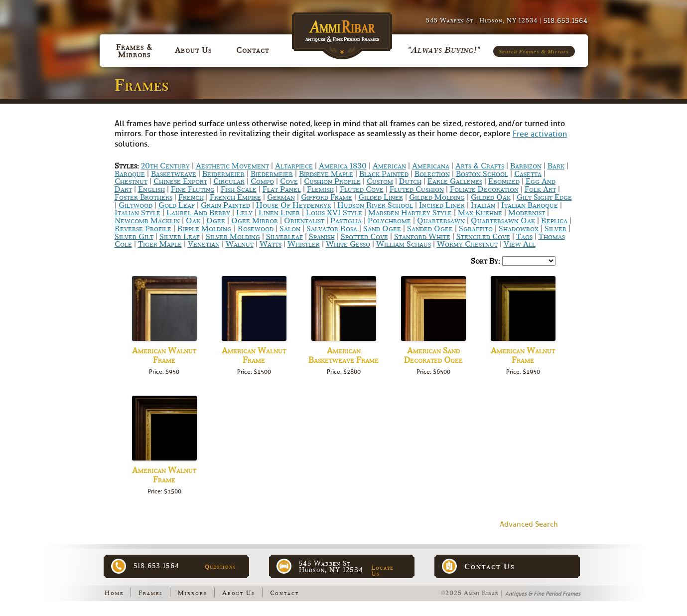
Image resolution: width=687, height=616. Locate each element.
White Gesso (348, 244)
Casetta (528, 173)
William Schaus (404, 244)
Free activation (540, 134)
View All (520, 244)
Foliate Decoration (484, 189)
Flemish (320, 189)
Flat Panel (282, 189)
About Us (239, 593)
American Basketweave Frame (343, 355)
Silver (555, 229)
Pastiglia (346, 221)
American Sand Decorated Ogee (433, 355)
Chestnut (131, 181)
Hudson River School (375, 205)
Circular (229, 181)
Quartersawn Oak (503, 221)
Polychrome (389, 221)
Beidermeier (223, 173)
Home (114, 593)
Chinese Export (180, 181)
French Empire (235, 197)
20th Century (165, 166)
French (191, 197)
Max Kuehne (480, 213)
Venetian (204, 244)
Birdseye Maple (326, 173)
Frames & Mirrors (134, 51)
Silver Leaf (180, 236)
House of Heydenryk (294, 205)
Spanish (322, 236)
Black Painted (384, 173)
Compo (262, 181)
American (389, 166)
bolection (432, 173)
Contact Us (490, 567)
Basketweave (174, 173)
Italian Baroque (530, 205)
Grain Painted (225, 205)
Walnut (240, 244)
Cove (289, 181)
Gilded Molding (437, 197)
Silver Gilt (134, 236)
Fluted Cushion (417, 189)
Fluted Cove (362, 189)
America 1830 (343, 166)
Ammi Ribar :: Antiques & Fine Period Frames (344, 31)
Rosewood (256, 229)
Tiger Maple (160, 244)
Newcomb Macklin (147, 221)
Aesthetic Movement (232, 166)
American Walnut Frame (164, 355)
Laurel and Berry (198, 213)
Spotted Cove (364, 236)
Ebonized (504, 181)
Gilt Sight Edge (544, 197)
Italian (483, 205)
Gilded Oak (491, 197)
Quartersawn (441, 221)
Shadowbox (519, 229)
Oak (193, 221)
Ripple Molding (205, 229)
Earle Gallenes (455, 181)
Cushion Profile (332, 181)
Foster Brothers (143, 197)
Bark (556, 166)
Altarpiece (294, 166)
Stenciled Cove (483, 236)
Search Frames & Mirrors (534, 51)
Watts (271, 244)
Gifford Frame (327, 197)
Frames (151, 593)
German (281, 197)
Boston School (482, 173)
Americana (431, 166)
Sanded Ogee (430, 229)
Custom (380, 181)
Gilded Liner (381, 197)
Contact (284, 593)
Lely (244, 213)
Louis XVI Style (334, 213)
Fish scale (239, 189)
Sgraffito (476, 229)
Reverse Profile (143, 229)
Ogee (216, 221)
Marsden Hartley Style (410, 213)
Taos (524, 236)
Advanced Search (529, 525)
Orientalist (304, 221)
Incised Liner (442, 205)
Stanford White (422, 236)
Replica (554, 221)
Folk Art (540, 189)
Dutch (410, 181)
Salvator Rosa (332, 229)
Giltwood (136, 205)
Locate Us (383, 571)
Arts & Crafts (480, 166)
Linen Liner (279, 213)
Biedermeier (272, 173)
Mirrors (193, 593)
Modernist (527, 213)
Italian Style (137, 213)
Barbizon (526, 166)
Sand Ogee (382, 229)
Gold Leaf (177, 205)
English (151, 189)
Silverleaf (284, 236)
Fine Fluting (193, 189)
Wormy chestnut (467, 244)
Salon (290, 229)
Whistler (304, 244)
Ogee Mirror (255, 221)
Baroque (130, 173)
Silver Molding (233, 236)
